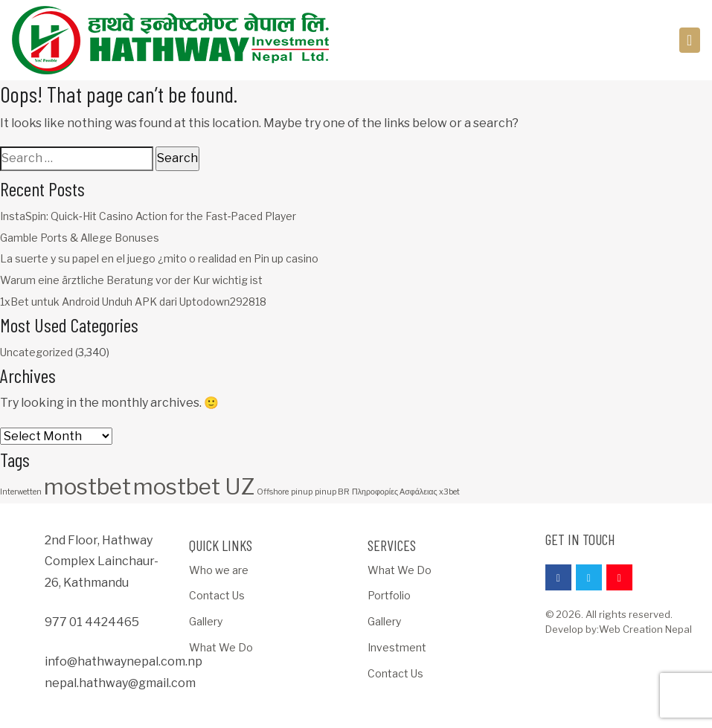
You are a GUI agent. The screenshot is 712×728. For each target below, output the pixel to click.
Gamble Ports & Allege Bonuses (80, 238)
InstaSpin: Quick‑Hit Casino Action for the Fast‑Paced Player (148, 216)
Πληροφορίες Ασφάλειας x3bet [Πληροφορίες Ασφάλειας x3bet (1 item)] (406, 492)
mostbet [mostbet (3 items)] (87, 487)
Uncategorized (36, 352)
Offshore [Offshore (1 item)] (273, 492)
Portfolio (389, 595)
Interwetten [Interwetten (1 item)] (21, 492)
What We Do (221, 647)
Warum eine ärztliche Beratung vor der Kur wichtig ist (131, 280)
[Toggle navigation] (690, 41)
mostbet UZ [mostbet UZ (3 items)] (194, 487)
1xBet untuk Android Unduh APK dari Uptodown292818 (133, 302)
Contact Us (217, 595)
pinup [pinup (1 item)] (302, 492)
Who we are (219, 570)
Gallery (206, 621)
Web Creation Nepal (645, 629)
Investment (397, 647)
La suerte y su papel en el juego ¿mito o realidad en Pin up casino (159, 258)
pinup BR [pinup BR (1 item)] (332, 492)
